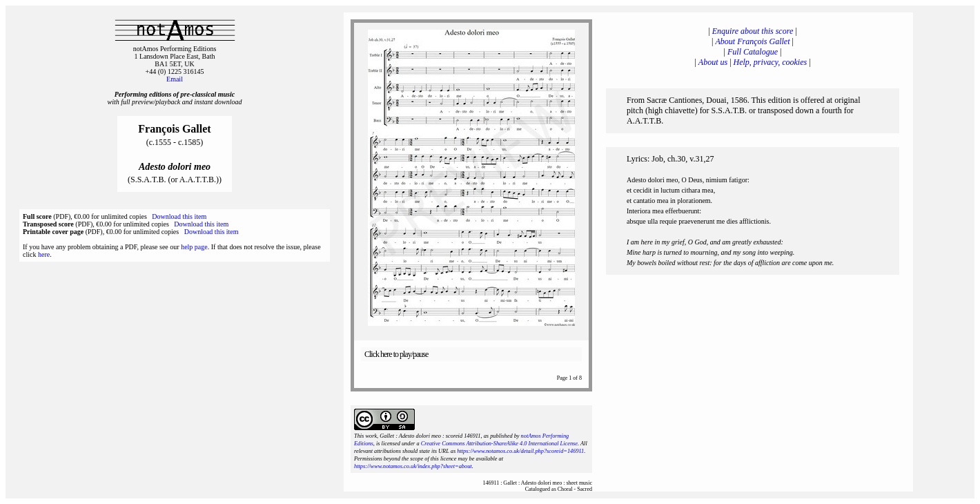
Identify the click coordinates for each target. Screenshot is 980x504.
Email (175, 79)
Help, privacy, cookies (771, 62)
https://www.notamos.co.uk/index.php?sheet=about (413, 466)
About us (713, 62)
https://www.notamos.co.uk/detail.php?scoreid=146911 (520, 451)
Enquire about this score (753, 31)
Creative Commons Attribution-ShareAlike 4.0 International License (499, 444)
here (44, 254)
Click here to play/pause (396, 354)
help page (194, 247)
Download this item (179, 216)
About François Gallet (753, 41)
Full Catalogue (753, 52)
